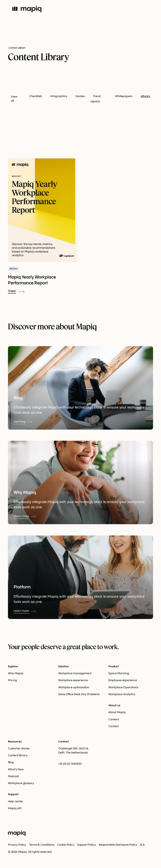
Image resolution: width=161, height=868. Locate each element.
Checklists (36, 96)
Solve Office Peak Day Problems (79, 694)
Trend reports (95, 99)
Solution (64, 666)
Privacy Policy (17, 845)
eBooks (145, 96)
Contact (114, 726)
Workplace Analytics (122, 694)
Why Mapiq (16, 673)
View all (14, 99)
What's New (16, 769)
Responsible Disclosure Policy (118, 845)
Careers (114, 719)
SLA (142, 845)
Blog (11, 762)
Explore (13, 666)
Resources (15, 742)
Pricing (12, 680)
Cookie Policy (66, 845)
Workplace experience (73, 680)
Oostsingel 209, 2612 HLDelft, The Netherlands (73, 751)
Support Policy (87, 845)
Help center (16, 801)
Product (114, 666)
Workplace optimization (74, 687)
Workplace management (75, 673)
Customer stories (19, 749)
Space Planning (119, 673)
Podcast (13, 776)
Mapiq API (15, 808)
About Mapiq (117, 712)
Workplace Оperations (123, 687)
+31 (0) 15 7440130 (70, 764)
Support (13, 794)
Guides (80, 96)
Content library (18, 755)
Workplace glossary (21, 783)
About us (114, 705)
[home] (29, 9)
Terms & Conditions (42, 845)
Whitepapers (124, 96)
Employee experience (123, 680)
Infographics (59, 96)
